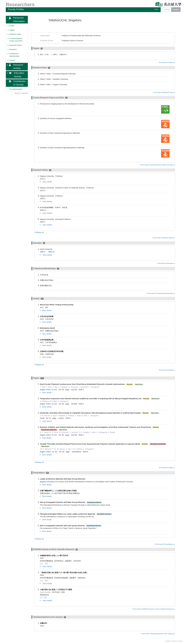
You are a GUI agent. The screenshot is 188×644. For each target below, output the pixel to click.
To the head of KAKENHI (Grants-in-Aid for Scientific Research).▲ (154, 609)
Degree (12, 30)
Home (156, 9)
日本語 (167, 10)
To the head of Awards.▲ (167, 370)
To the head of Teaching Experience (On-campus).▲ (158, 634)
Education (13, 49)
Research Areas (15, 34)
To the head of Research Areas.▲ (164, 92)
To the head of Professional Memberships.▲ (161, 293)
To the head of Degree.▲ (167, 62)
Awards (12, 60)
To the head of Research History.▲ (164, 238)
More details (46, 182)
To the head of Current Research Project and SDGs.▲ (157, 165)
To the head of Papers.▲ (167, 468)
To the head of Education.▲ (166, 263)
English (176, 10)
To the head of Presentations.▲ (165, 544)
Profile (12, 26)
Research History (16, 45)
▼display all (39, 232)
